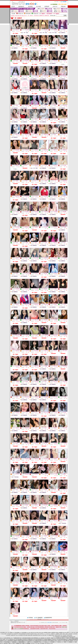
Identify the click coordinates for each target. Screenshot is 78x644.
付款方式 (55, 6)
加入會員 (39, 6)
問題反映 (63, 6)
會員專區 (30, 6)
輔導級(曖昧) (28, 14)
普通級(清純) (36, 14)
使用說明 (47, 6)
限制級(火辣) (21, 14)
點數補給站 (21, 6)
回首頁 (13, 6)
